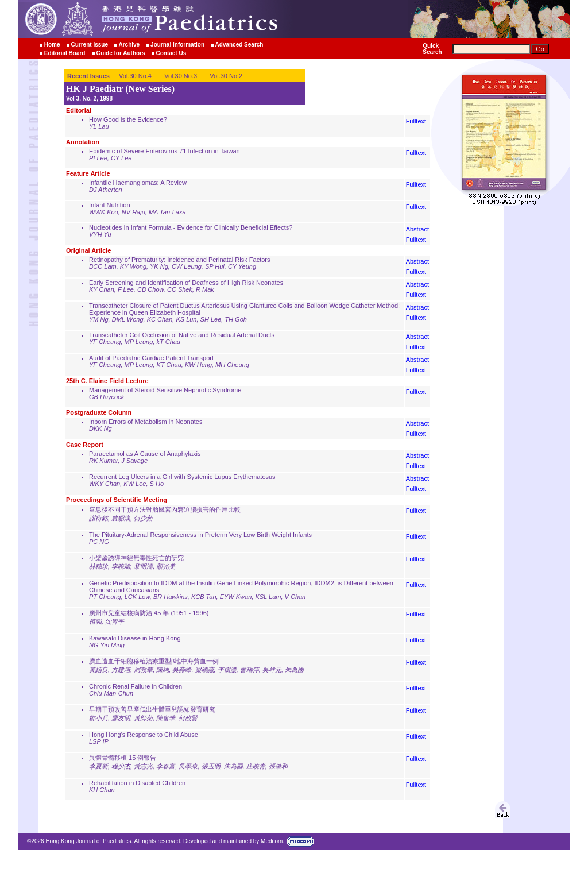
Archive (129, 45)
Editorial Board (65, 53)
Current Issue (89, 45)
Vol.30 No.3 (181, 76)
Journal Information (177, 45)
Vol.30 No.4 (135, 76)
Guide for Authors (120, 53)
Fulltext (416, 121)
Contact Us (171, 53)
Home (52, 45)
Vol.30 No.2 (226, 76)
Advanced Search (239, 45)
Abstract (417, 229)
